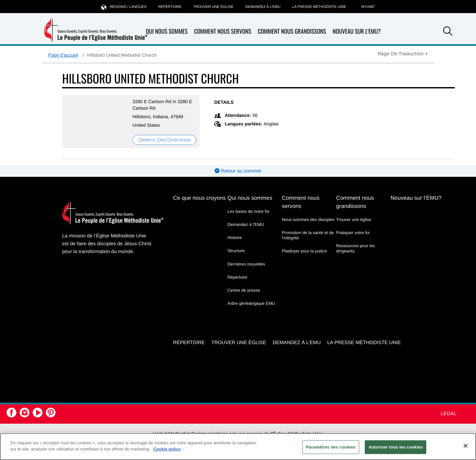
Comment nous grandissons (292, 32)
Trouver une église (213, 7)
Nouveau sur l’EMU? (357, 31)
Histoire (235, 238)
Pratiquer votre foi (353, 233)
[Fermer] (466, 446)
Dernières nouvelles (246, 264)
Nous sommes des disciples (308, 220)
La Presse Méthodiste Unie (319, 7)
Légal (449, 414)
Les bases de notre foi (248, 211)
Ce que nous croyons (199, 198)
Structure (236, 251)
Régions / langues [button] (124, 7)
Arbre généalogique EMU (251, 303)
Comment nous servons (223, 32)
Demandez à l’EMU (263, 7)
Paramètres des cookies (331, 447)
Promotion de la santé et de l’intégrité (308, 235)
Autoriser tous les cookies (396, 447)
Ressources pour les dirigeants (356, 248)
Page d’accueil (63, 55)
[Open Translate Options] (403, 54)
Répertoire (170, 7)
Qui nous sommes (167, 32)
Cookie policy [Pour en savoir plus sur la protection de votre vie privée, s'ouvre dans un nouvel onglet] (167, 449)
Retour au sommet (238, 171)
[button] (448, 32)
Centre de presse (244, 290)
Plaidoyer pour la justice (304, 251)
